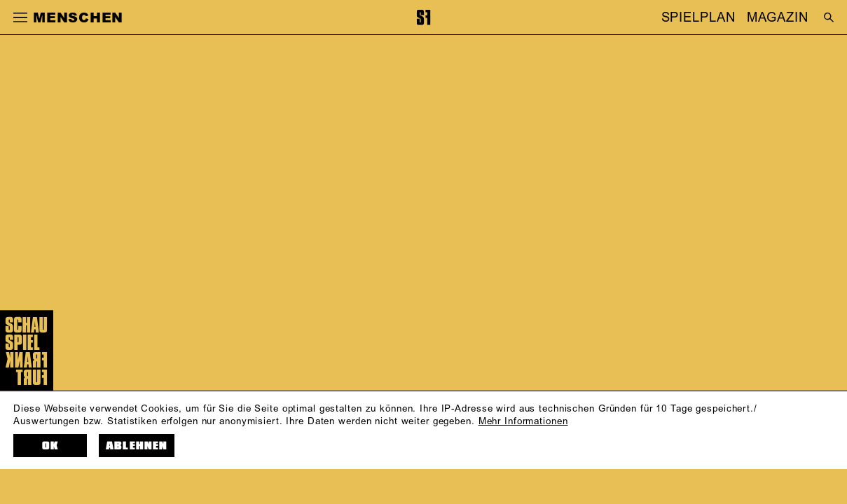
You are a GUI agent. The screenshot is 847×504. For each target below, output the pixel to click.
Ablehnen (137, 446)
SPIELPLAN (698, 17)
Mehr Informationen (523, 421)
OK (50, 446)
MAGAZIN (777, 17)
